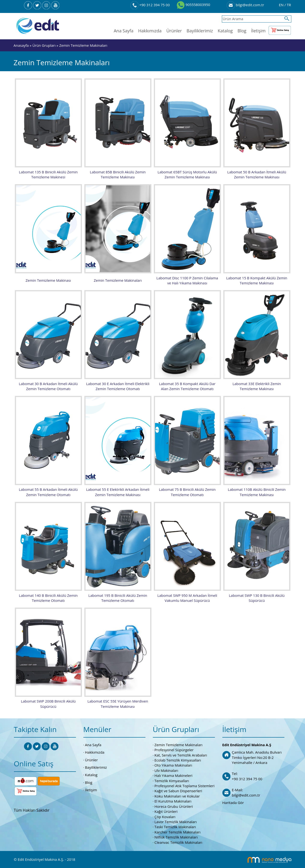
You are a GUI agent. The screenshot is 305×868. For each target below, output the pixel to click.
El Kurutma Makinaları (173, 800)
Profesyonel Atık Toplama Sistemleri (185, 785)
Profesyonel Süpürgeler (174, 749)
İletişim (258, 31)
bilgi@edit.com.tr (245, 5)
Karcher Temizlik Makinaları (178, 831)
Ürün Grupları (44, 45)
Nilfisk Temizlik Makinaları (176, 836)
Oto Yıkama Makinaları (173, 765)
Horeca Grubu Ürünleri (174, 806)
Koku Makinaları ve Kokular (177, 795)
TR (289, 5)
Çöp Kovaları (165, 816)
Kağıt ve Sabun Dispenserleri (178, 790)
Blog (242, 31)
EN (282, 5)
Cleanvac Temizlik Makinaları (178, 842)
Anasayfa (21, 45)
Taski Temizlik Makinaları (175, 826)
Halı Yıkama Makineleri (174, 775)
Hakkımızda (150, 31)
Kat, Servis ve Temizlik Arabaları (181, 754)
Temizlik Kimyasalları (172, 780)
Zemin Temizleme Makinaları (83, 45)
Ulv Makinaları (166, 770)
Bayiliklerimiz (200, 31)
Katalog (225, 31)
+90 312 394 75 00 (150, 5)
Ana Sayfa (124, 31)
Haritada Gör (233, 802)
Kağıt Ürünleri (166, 811)
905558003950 (193, 5)
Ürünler (174, 31)
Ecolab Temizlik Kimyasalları (178, 759)
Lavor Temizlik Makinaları (176, 821)
